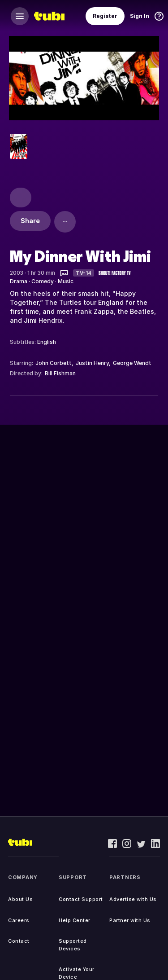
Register (105, 16)
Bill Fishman (60, 373)
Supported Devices (73, 945)
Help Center (75, 920)
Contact (19, 941)
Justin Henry (92, 363)
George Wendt (132, 363)
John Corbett (54, 363)
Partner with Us (130, 920)
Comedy (43, 281)
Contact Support (81, 899)
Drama (19, 281)
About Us (20, 899)
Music (66, 281)
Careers (19, 920)
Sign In (140, 16)
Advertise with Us (133, 899)
